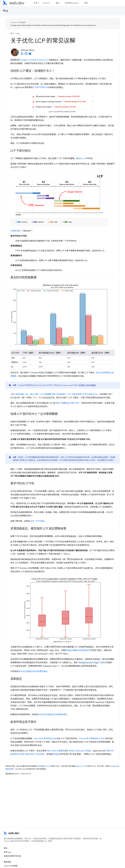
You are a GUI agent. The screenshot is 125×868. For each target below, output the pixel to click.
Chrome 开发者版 (11, 866)
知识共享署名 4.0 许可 (43, 766)
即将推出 (56, 754)
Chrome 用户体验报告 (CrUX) (92, 739)
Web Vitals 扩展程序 (56, 751)
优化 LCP (82, 158)
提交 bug (7, 852)
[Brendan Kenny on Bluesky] (30, 54)
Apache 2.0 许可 (82, 766)
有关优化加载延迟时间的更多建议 (33, 671)
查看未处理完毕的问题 (12, 856)
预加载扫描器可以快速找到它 (78, 650)
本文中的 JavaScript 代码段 (78, 751)
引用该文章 (15, 231)
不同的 (42, 87)
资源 (36, 3)
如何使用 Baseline (72, 3)
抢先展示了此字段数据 (87, 385)
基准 (57, 3)
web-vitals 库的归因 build (45, 739)
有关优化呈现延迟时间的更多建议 (52, 715)
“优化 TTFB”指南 (37, 521)
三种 (36, 87)
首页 (12, 33)
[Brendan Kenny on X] (22, 54)
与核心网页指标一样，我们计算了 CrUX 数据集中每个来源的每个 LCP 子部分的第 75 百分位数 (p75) (54, 394)
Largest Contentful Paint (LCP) (34, 60)
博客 (86, 3)
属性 (91, 663)
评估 (47, 87)
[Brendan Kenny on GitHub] (26, 54)
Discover (46, 3)
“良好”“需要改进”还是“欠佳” (67, 403)
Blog (5, 11)
